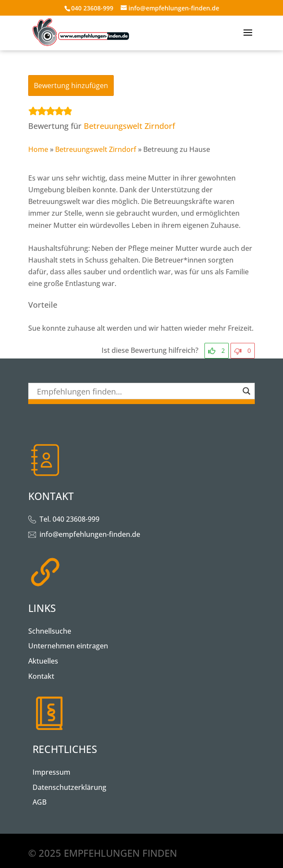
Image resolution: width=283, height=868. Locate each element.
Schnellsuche (50, 631)
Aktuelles (43, 661)
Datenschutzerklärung (69, 787)
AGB (39, 802)
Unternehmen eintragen (68, 646)
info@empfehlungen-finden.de (90, 534)
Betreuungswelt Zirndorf (129, 126)
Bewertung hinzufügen (71, 85)
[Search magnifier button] (247, 391)
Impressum (51, 772)
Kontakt (41, 676)
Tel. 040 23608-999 (69, 519)
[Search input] (138, 391)
